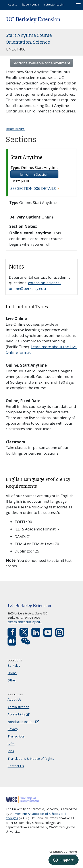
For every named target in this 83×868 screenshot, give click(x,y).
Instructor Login (53, 4)
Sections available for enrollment (42, 63)
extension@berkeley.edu (25, 622)
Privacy (13, 729)
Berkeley (14, 665)
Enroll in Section (34, 174)
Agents (13, 4)
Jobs (11, 751)
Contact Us (16, 766)
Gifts (11, 744)
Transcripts (16, 736)
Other (12, 680)
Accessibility (18, 714)
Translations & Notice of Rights (31, 759)
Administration (18, 707)
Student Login (30, 4)
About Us (14, 699)
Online (12, 673)
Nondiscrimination (23, 722)
